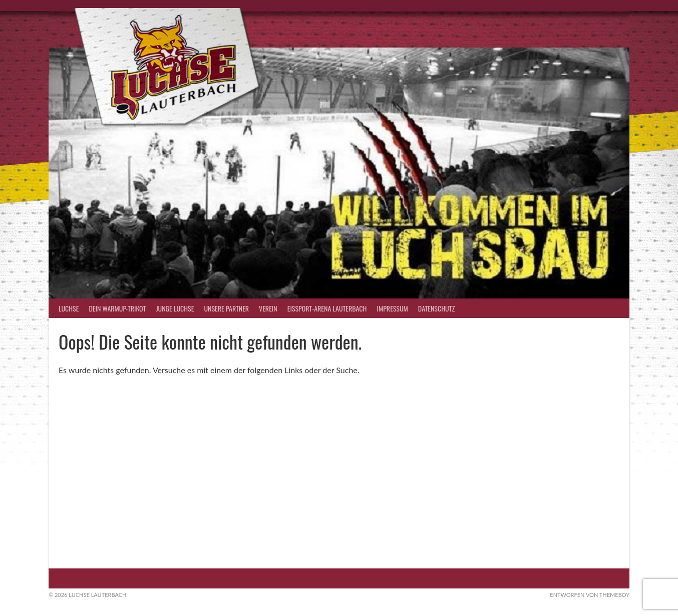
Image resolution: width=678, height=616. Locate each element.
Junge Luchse (175, 308)
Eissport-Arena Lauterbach (327, 308)
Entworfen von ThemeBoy (590, 595)
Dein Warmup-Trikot (117, 308)
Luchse (69, 308)
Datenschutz (436, 308)
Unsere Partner (226, 308)
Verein (268, 308)
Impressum (392, 308)
